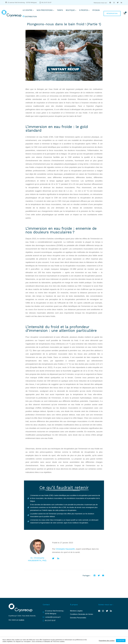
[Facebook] (94, 575)
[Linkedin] (58, 558)
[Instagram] (103, 611)
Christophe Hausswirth (65, 549)
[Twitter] (53, 558)
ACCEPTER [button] (121, 641)
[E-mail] (103, 575)
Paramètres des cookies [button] (107, 641)
